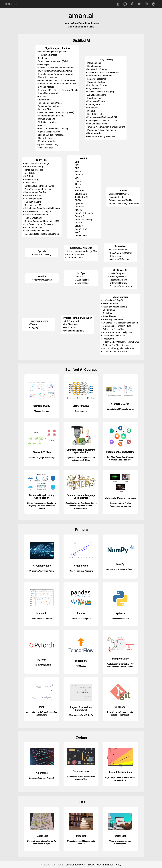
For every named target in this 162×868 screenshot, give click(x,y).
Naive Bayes (44, 64)
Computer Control (75, 258)
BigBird (78, 200)
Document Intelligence (35, 228)
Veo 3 (77, 232)
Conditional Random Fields (115, 352)
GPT (77, 165)
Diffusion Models (46, 87)
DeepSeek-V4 (81, 236)
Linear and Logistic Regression (52, 52)
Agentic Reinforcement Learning (53, 129)
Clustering (43, 58)
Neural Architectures (47, 77)
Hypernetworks (94, 133)
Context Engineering (34, 170)
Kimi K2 (78, 210)
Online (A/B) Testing (120, 259)
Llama (78, 181)
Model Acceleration (47, 141)
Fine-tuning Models (96, 101)
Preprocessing (31, 179)
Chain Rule (107, 313)
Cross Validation (46, 148)
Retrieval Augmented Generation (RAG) (42, 221)
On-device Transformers (121, 286)
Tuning (34, 324)
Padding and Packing (97, 85)
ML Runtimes (109, 310)
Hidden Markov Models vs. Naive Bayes (121, 342)
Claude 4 (79, 226)
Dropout (91, 111)
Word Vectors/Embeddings (37, 163)
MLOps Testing (82, 283)
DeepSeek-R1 (81, 207)
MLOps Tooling (82, 280)
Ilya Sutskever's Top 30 (113, 300)
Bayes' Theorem (110, 316)
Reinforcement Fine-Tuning (37, 192)
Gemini (78, 187)
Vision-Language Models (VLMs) (82, 251)
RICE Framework (72, 324)
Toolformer (80, 191)
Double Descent (95, 114)
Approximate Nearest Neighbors (117, 332)
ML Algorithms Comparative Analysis (55, 71)
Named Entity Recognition (36, 215)
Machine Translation (34, 195)
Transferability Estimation (114, 336)
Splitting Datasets (96, 105)
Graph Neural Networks (49, 93)
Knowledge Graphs (33, 199)
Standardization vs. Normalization (103, 73)
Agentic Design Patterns (49, 132)
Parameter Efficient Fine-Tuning (102, 130)
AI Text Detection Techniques (38, 211)
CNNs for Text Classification (115, 345)
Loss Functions (94, 98)
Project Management (74, 331)
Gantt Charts (70, 328)
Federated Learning (118, 280)
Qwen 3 (78, 223)
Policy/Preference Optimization (39, 189)
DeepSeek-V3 (81, 229)
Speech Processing (42, 254)
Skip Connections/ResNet (121, 200)
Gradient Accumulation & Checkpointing (106, 127)
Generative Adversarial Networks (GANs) (57, 84)
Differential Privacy (118, 283)
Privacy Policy (94, 865)
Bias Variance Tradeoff (98, 124)
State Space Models (47, 122)
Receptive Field (116, 197)
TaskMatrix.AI (81, 197)
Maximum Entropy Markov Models (118, 348)
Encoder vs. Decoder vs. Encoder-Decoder (57, 81)
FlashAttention (45, 138)
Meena (78, 171)
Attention (42, 97)
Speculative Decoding (48, 145)
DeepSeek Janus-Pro (84, 213)
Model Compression (119, 273)
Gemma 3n (80, 216)
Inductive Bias (45, 109)
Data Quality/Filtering (97, 69)
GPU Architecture (110, 304)
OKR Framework (72, 321)
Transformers (44, 100)
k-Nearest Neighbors (48, 55)
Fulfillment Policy (112, 865)
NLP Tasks (29, 176)
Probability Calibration (113, 320)
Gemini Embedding (84, 220)
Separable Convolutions (49, 106)
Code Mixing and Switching (37, 231)
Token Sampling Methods (50, 103)
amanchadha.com (76, 865)
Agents (41, 125)
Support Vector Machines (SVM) (53, 61)
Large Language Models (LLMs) (39, 186)
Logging (34, 328)
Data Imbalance (95, 66)
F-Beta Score (116, 256)
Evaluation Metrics (119, 250)
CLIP (77, 168)
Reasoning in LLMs (33, 205)
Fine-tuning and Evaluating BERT (102, 117)
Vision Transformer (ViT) (120, 194)
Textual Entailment (33, 218)
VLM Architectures (75, 254)
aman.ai (11, 4)
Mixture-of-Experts (47, 119)
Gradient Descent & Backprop (101, 92)
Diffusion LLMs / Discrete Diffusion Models (58, 90)
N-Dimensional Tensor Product (117, 326)
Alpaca (78, 184)
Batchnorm (93, 108)
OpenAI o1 (80, 203)
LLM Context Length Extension (38, 224)
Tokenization (30, 183)
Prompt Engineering (34, 167)
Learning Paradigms (97, 79)
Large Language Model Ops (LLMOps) (42, 234)
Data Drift (79, 277)
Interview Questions (43, 280)
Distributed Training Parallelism (102, 137)
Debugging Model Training (115, 307)
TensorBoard (108, 339)
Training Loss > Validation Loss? (102, 121)
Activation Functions (97, 95)
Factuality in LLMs (33, 202)
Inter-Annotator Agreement (100, 76)
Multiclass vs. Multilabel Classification (120, 323)
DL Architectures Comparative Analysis (56, 74)
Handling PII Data (118, 277)
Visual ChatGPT (82, 194)
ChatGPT (79, 175)
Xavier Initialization (96, 82)
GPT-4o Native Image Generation (124, 203)
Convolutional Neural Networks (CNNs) (56, 113)
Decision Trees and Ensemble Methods (56, 68)
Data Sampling (94, 63)
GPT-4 (78, 178)
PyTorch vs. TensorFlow (113, 329)
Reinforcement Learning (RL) (51, 116)
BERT (77, 162)
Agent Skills (30, 173)
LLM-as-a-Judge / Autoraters (51, 135)
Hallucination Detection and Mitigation (42, 208)
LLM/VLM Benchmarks (121, 253)
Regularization (94, 89)
